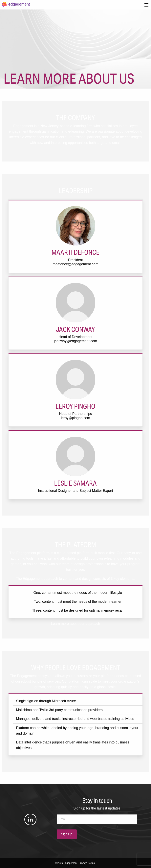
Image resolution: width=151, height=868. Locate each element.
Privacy (83, 863)
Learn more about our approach (75, 624)
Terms (92, 863)
